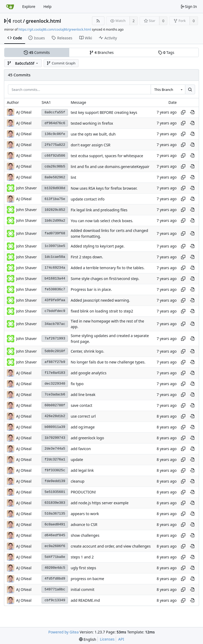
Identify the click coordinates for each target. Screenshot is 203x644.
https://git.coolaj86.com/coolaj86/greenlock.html (55, 29)
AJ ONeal (24, 112)
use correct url (83, 416)
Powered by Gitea (64, 632)
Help (47, 6)
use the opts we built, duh (93, 134)
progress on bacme (87, 579)
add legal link (82, 470)
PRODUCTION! (83, 492)
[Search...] (190, 90)
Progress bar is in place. (91, 289)
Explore (29, 6)
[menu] (88, 639)
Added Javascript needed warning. (100, 300)
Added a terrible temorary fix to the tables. (107, 268)
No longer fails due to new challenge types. (108, 362)
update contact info (87, 199)
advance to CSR (84, 524)
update (77, 459)
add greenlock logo (87, 438)
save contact (81, 405)
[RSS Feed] (98, 21)
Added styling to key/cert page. (98, 246)
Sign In (189, 6)
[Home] (10, 7)
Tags (166, 52)
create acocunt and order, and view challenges (110, 546)
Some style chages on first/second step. (105, 279)
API (121, 639)
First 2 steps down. (87, 257)
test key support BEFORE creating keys (104, 112)
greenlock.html (43, 21)
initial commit (82, 589)
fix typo (77, 384)
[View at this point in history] (192, 112)
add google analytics (88, 373)
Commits (37, 52)
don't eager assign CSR (90, 145)
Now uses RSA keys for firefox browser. (104, 188)
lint (73, 177)
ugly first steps (83, 568)
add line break (83, 395)
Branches (101, 52)
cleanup (77, 481)
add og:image (83, 427)
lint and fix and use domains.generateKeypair (110, 167)
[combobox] (168, 90)
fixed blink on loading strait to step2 (102, 311)
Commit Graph (61, 63)
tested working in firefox (92, 123)
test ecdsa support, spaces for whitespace (107, 156)
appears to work (85, 514)
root (17, 21)
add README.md (85, 600)
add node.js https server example (100, 503)
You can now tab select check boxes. (102, 221)
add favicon (81, 449)
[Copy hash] (183, 112)
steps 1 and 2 (82, 557)
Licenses (107, 639)
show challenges (85, 535)
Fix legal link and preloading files (99, 210)
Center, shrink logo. (87, 351)
